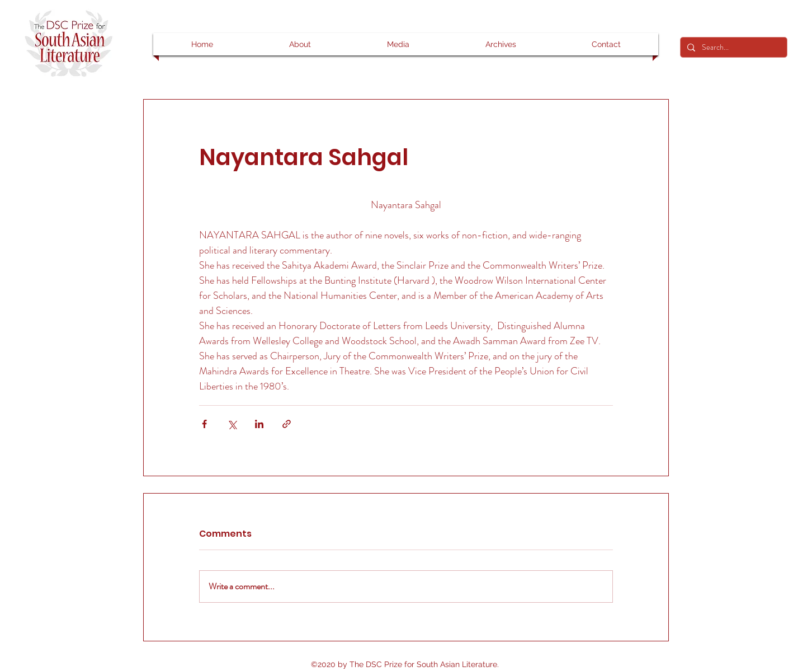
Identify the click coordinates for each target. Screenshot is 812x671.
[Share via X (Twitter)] (232, 424)
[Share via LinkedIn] (259, 424)
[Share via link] (287, 424)
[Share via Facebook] (204, 424)
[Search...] (733, 48)
